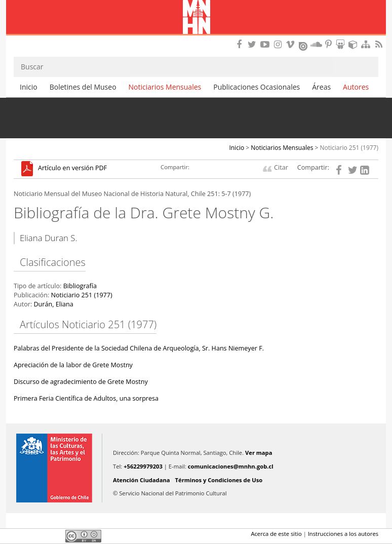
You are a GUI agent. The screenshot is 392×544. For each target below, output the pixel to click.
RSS (380, 44)
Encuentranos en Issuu (304, 45)
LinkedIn (54, 536)
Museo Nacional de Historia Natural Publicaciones (196, 18)
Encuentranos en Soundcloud (317, 44)
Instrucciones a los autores (343, 534)
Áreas (321, 87)
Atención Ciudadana (142, 480)
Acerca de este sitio (276, 534)
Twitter (37, 536)
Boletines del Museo (83, 87)
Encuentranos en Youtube (266, 44)
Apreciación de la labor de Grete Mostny (73, 365)
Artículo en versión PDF (72, 168)
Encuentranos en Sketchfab (355, 44)
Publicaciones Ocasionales (257, 87)
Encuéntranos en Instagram (279, 44)
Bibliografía (80, 286)
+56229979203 (143, 466)
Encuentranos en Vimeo (292, 44)
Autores (356, 87)
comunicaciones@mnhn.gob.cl (231, 466)
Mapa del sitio (367, 44)
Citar (281, 167)
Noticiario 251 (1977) (349, 148)
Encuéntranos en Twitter (254, 44)
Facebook (20, 536)
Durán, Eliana (53, 304)
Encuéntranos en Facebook (241, 44)
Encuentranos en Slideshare (342, 44)
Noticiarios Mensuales (165, 87)
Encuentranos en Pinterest (329, 44)
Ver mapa (259, 453)
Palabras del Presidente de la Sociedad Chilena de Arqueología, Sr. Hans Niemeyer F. (139, 348)
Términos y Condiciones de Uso (219, 480)
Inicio (29, 87)
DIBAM (196, 38)
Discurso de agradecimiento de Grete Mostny (81, 382)
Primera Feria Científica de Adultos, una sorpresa (86, 398)
